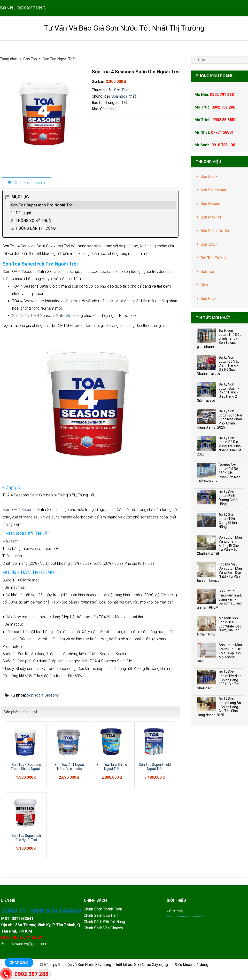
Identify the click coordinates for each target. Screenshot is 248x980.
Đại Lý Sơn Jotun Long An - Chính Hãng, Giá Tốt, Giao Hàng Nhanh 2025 (219, 707)
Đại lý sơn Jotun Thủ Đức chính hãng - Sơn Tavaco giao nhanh (219, 339)
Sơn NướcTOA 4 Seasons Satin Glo (42, 316)
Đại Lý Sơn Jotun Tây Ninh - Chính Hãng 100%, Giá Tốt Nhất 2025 (219, 680)
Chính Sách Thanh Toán (103, 909)
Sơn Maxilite (211, 217)
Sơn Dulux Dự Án (215, 231)
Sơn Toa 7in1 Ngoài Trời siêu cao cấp (69, 767)
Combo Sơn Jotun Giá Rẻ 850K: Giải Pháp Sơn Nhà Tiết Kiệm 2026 (219, 473)
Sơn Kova (209, 299)
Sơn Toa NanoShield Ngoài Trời (112, 767)
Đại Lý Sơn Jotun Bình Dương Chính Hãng (229, 498)
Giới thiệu (177, 911)
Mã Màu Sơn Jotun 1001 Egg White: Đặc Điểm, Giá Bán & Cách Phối (219, 626)
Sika (204, 285)
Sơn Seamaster (213, 190)
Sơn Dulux (209, 176)
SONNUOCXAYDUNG (23, 8)
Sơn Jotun (209, 244)
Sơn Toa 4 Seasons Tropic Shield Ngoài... (26, 767)
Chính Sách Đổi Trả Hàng (105, 922)
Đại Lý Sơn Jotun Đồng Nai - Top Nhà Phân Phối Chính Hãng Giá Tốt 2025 (219, 419)
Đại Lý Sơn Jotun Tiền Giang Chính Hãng (228, 521)
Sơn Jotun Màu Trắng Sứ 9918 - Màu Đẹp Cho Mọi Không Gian (219, 653)
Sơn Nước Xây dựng (94, 965)
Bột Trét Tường (213, 258)
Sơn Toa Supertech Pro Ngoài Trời (42, 205)
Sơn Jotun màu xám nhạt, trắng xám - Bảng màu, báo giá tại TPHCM (219, 599)
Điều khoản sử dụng (191, 965)
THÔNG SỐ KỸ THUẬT (34, 221)
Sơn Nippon (210, 204)
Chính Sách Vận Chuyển (103, 928)
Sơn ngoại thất (124, 96)
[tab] (26, 183)
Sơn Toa (121, 90)
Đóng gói (23, 213)
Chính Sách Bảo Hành (102, 915)
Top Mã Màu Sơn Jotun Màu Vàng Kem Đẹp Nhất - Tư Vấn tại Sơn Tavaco (219, 572)
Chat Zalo (19, 963)
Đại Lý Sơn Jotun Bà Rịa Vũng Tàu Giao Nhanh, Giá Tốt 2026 (219, 446)
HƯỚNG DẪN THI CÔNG (36, 228)
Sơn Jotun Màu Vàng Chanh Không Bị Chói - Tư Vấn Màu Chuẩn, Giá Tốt (219, 545)
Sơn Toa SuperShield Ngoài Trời (155, 767)
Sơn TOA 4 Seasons (20, 510)
